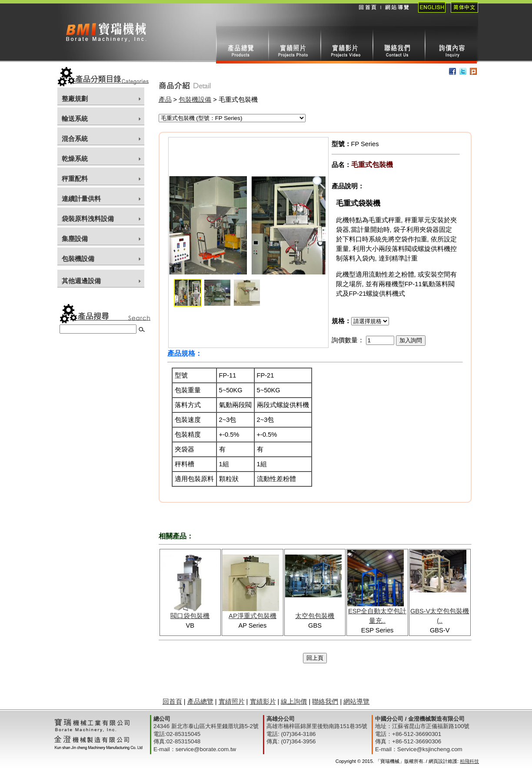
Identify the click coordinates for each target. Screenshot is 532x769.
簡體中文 (462, 13)
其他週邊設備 (81, 281)
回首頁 (367, 13)
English (429, 13)
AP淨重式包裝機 (253, 616)
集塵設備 (75, 239)
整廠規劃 (75, 99)
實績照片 (294, 45)
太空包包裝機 (315, 616)
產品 (165, 100)
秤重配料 (75, 179)
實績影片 (346, 45)
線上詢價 (451, 45)
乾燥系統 (75, 159)
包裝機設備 (78, 259)
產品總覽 (200, 702)
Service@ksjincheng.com (430, 749)
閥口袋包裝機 (190, 616)
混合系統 (75, 139)
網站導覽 (397, 13)
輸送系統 (75, 119)
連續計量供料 (81, 199)
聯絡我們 (399, 45)
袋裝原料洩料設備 (88, 219)
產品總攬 (242, 45)
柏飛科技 (469, 761)
